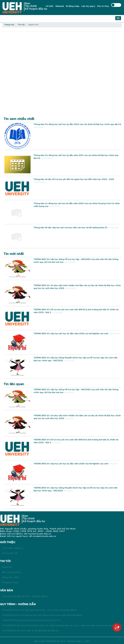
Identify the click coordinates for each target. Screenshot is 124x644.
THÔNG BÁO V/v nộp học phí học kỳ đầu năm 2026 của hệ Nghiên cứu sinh (71, 333)
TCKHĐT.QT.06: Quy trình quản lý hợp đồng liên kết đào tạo (30, 631)
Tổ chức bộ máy (10, 553)
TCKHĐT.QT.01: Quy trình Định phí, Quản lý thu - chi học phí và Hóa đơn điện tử (40, 610)
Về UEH (49, 6)
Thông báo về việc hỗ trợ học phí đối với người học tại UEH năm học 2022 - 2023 (74, 179)
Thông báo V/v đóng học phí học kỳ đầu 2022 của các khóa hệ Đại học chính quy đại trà (77, 124)
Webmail (60, 6)
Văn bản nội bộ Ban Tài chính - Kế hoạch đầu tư (25, 596)
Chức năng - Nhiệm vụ (13, 548)
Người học (7, 567)
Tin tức (21, 25)
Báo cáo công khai (11, 572)
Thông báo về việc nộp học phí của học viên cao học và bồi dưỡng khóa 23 (70, 228)
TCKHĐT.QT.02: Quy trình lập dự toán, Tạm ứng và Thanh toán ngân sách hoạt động (42, 615)
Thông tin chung (10, 582)
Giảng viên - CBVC (11, 577)
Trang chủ (9, 25)
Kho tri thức (103, 6)
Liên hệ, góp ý (88, 6)
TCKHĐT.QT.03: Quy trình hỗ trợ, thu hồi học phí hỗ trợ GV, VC (31, 620)
